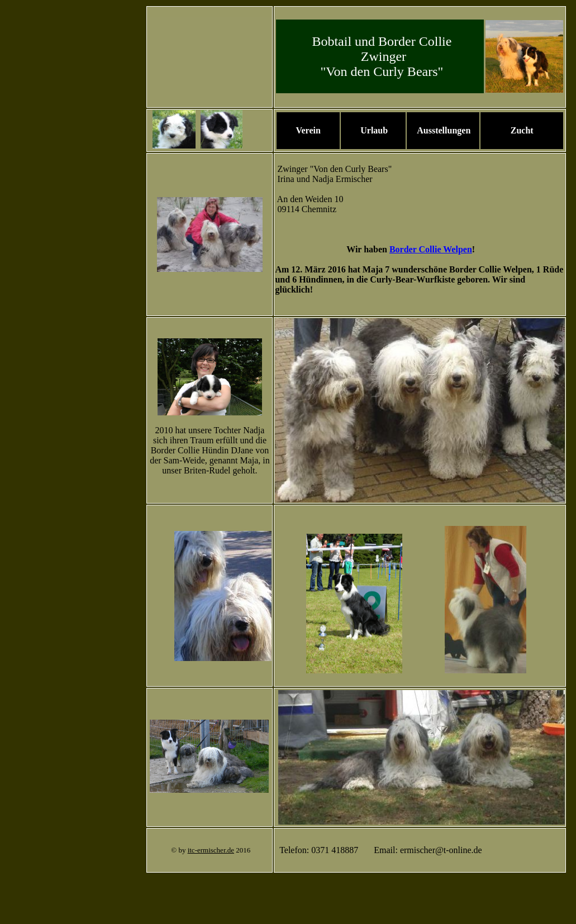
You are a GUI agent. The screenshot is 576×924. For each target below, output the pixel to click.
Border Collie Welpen (431, 249)
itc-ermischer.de (211, 850)
